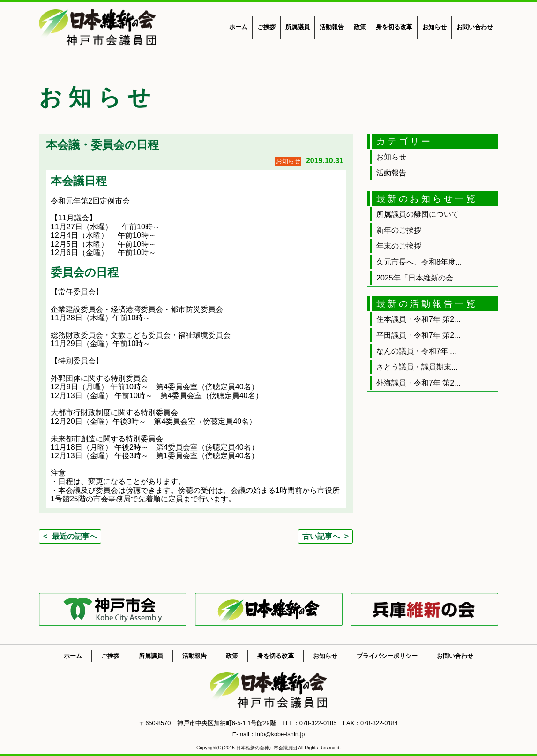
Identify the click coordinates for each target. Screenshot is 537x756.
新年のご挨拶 (399, 230)
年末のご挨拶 (399, 246)
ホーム (238, 27)
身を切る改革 (394, 27)
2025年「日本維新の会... (418, 278)
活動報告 (332, 27)
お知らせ (434, 27)
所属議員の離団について (418, 214)
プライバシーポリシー (387, 656)
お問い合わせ (475, 27)
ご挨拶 (266, 27)
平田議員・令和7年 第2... (418, 335)
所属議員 (298, 27)
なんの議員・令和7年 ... (416, 351)
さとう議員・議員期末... (417, 367)
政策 (360, 27)
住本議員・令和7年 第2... (418, 319)
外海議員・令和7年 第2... (418, 383)
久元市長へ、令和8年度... (419, 262)
